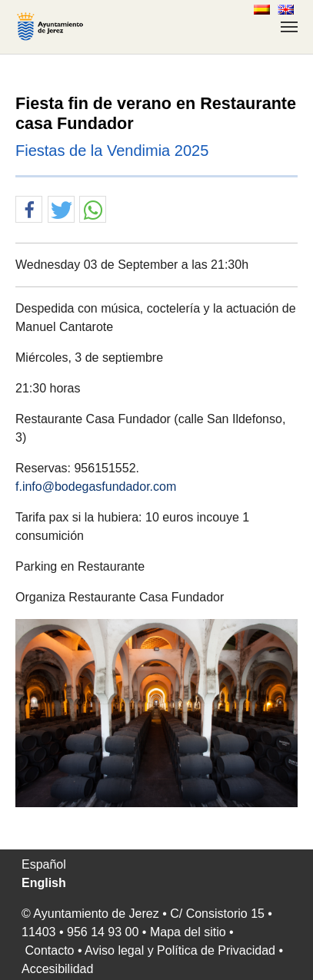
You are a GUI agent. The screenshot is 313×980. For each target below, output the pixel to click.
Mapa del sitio (188, 932)
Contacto (49, 950)
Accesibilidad (57, 969)
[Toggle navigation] (289, 27)
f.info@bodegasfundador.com (96, 487)
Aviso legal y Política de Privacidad (180, 950)
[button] (29, 210)
